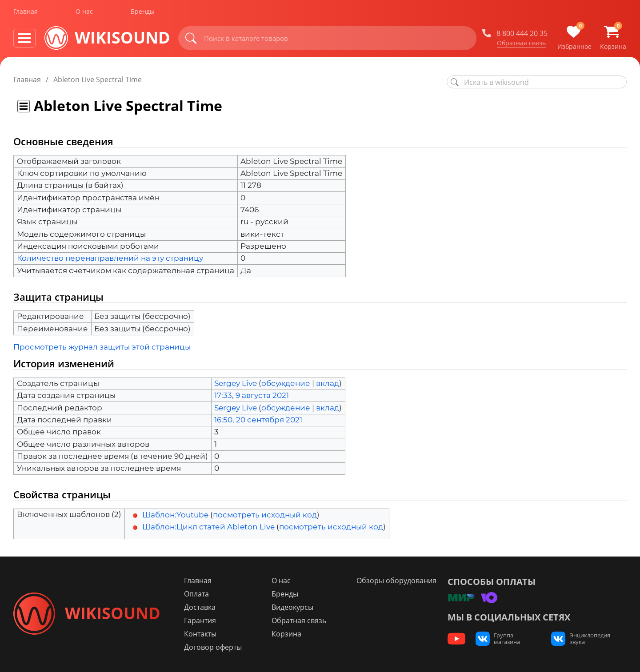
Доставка (204, 607)
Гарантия (204, 620)
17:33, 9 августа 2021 (252, 395)
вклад (328, 383)
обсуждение (286, 383)
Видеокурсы (294, 607)
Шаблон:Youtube (175, 515)
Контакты (204, 634)
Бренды (143, 13)
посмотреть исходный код (265, 515)
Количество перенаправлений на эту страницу (110, 258)
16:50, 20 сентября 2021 (258, 420)
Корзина (288, 634)
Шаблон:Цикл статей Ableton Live (208, 527)
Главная (26, 13)
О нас (84, 13)
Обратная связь (521, 44)
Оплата (200, 594)
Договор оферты (217, 647)
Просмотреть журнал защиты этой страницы (102, 347)
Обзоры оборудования (396, 581)
